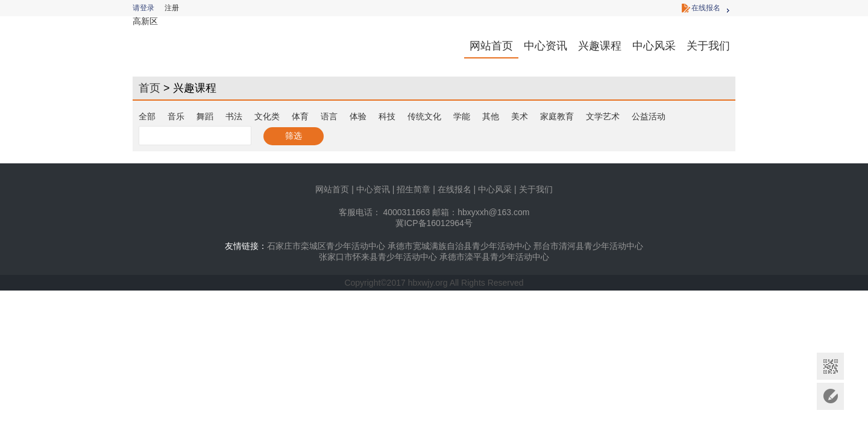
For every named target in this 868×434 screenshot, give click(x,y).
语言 (329, 116)
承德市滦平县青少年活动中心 (494, 257)
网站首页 (491, 46)
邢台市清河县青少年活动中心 (588, 246)
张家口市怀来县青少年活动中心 (378, 257)
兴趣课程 (600, 46)
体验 (358, 116)
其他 (491, 116)
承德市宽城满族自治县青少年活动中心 (459, 246)
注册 (172, 8)
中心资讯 (546, 46)
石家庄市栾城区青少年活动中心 (326, 246)
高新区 (145, 21)
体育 (300, 116)
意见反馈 (830, 396)
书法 (234, 116)
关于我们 (708, 46)
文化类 (267, 116)
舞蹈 (205, 116)
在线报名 (706, 8)
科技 (387, 116)
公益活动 (649, 116)
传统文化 (424, 116)
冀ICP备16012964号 (434, 223)
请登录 (143, 8)
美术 (520, 116)
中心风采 (654, 46)
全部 (147, 116)
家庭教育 (557, 116)
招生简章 (414, 189)
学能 (462, 116)
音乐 (176, 116)
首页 (149, 88)
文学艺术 (603, 116)
